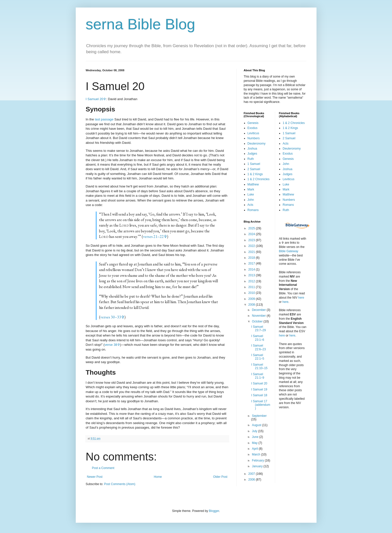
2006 (252, 480)
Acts (250, 205)
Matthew (253, 184)
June (255, 437)
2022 (252, 246)
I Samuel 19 (259, 389)
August (257, 425)
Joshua (252, 149)
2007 (252, 474)
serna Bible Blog (141, 24)
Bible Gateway (289, 251)
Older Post (220, 477)
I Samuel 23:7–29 (258, 328)
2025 (252, 228)
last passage (104, 119)
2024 (252, 234)
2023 (252, 240)
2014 (252, 270)
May (255, 443)
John (251, 200)
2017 (252, 263)
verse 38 (111, 345)
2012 (252, 281)
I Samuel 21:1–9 (258, 376)
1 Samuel (254, 164)
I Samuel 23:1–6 (258, 338)
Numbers (254, 138)
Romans (253, 210)
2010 (252, 293)
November (259, 316)
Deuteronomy (257, 144)
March (256, 454)
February (258, 460)
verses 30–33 (111, 317)
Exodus (253, 128)
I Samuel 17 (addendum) (261, 405)
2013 (252, 275)
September (259, 416)
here (301, 298)
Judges (252, 154)
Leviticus (253, 133)
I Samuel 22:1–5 (258, 357)
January (258, 466)
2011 (252, 287)
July (255, 431)
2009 (252, 299)
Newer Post (95, 477)
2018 (252, 258)
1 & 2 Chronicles (259, 179)
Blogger (214, 511)
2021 (252, 252)
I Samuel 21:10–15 (259, 366)
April (255, 449)
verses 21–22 (153, 237)
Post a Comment (103, 468)
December (259, 310)
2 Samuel (254, 169)
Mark (251, 189)
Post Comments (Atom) (120, 484)
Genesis (253, 123)
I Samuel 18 (259, 395)
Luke (251, 194)
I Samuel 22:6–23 (258, 347)
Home (158, 477)
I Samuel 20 (95, 99)
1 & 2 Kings (255, 174)
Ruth (251, 159)
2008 (252, 305)
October (258, 321)
